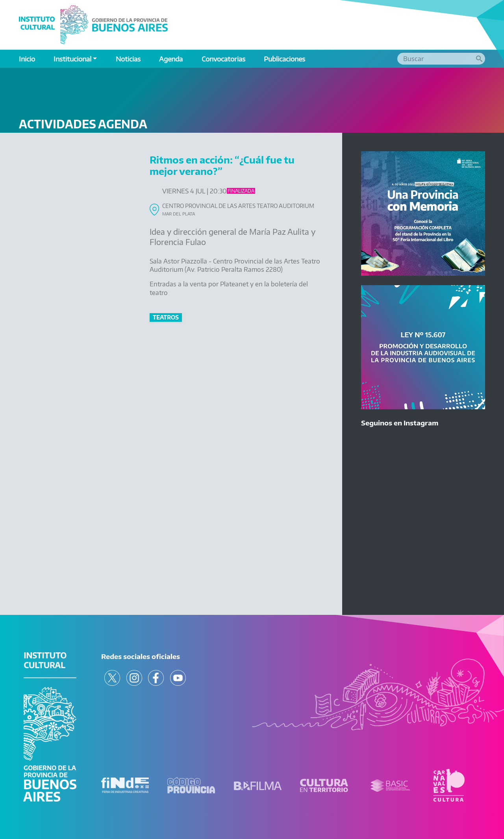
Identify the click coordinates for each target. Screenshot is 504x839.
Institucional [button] (72, 59)
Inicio (27, 59)
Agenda (171, 59)
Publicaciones (284, 59)
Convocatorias (223, 59)
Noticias (128, 59)
